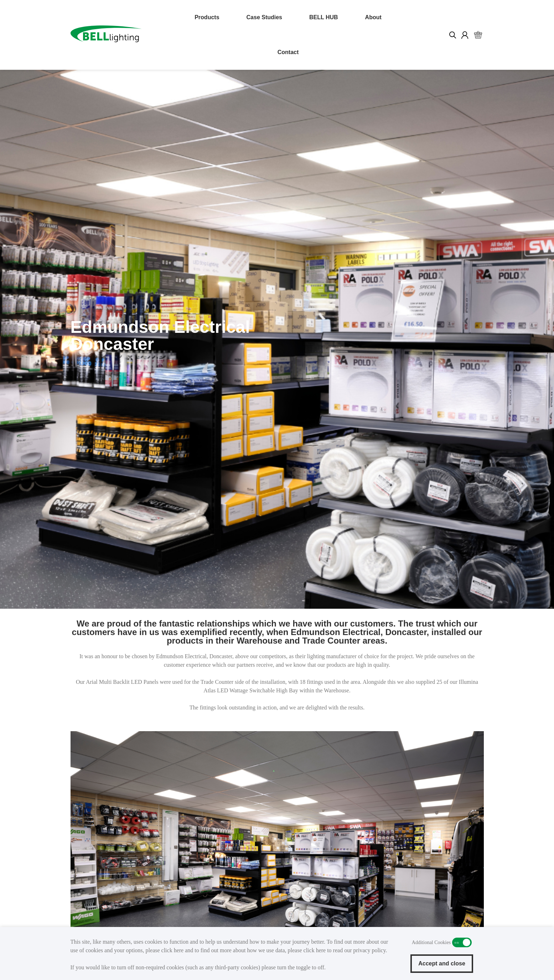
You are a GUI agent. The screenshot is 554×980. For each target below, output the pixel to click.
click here (173, 950)
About (373, 17)
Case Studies (264, 17)
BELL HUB (324, 17)
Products (207, 17)
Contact (288, 52)
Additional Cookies (462, 942)
